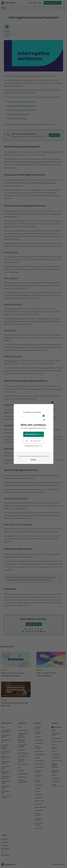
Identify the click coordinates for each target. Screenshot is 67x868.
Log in (41, 446)
